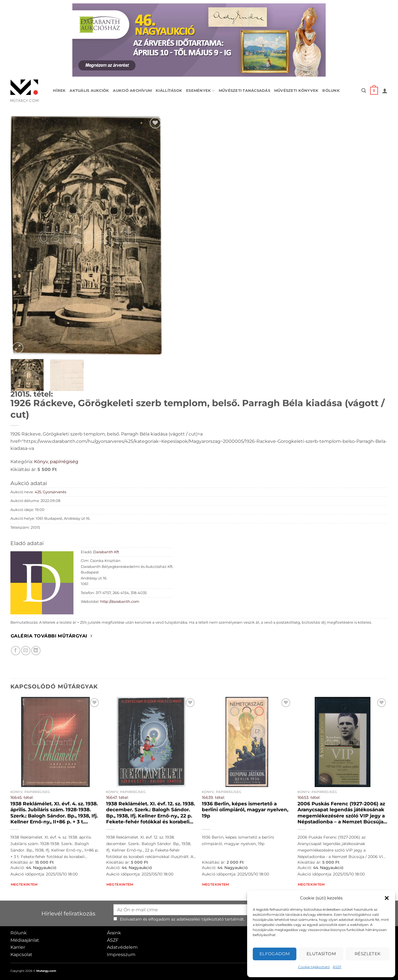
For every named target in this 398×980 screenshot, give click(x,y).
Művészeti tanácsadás (244, 91)
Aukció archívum (132, 91)
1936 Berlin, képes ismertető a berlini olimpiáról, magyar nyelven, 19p (245, 810)
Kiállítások (169, 91)
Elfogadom (275, 954)
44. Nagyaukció (41, 868)
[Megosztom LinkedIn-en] (36, 651)
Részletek (368, 954)
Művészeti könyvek (296, 91)
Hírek (59, 91)
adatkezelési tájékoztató (200, 919)
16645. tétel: (22, 797)
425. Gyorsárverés (50, 492)
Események (200, 91)
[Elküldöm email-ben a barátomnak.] (26, 651)
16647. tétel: (117, 797)
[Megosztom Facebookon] (16, 651)
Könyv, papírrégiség (56, 462)
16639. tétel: (213, 797)
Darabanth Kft (106, 552)
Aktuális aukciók (89, 91)
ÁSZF (337, 967)
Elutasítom (321, 954)
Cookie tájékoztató (314, 967)
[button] (387, 898)
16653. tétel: (309, 797)
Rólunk (331, 91)
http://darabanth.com (120, 602)
